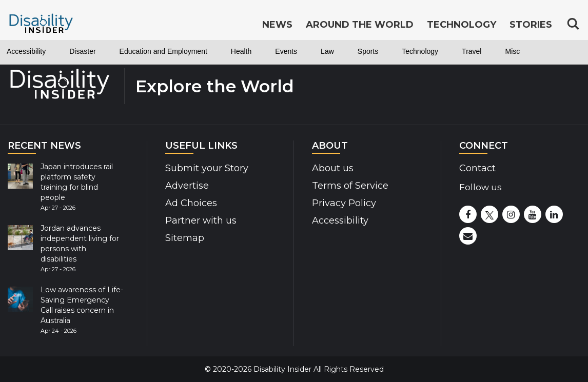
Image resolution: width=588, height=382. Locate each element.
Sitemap (185, 238)
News (277, 25)
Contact (477, 168)
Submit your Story (207, 168)
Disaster (82, 51)
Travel (472, 51)
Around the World (360, 25)
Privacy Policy (344, 203)
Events (286, 51)
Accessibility (26, 51)
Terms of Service (350, 186)
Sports (368, 51)
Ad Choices (191, 203)
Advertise (187, 186)
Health (241, 51)
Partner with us (201, 220)
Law (327, 51)
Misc (512, 51)
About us (333, 168)
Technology (420, 51)
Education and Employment (163, 51)
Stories (531, 25)
